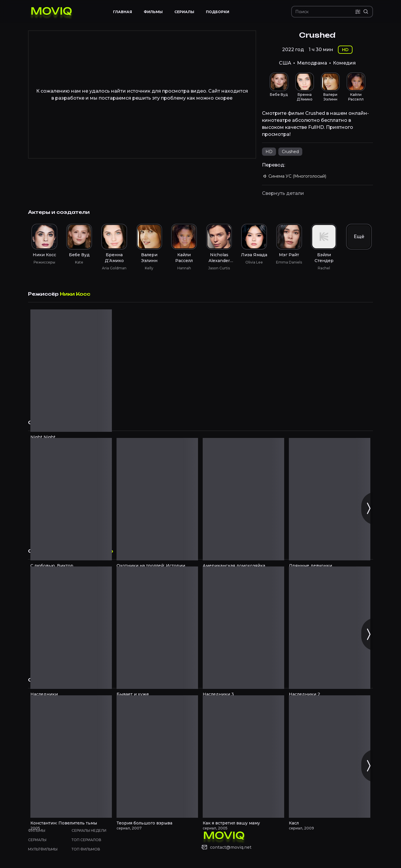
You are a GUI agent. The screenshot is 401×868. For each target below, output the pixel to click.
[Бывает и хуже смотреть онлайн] (157, 628)
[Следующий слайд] (368, 508)
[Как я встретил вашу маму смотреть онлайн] (243, 757)
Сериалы (37, 840)
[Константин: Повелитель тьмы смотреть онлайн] (71, 757)
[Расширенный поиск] (366, 12)
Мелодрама (312, 63)
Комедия (344, 63)
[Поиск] (325, 12)
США (285, 63)
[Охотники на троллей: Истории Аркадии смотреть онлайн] (157, 499)
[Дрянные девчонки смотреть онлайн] (330, 499)
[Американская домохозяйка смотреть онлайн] (243, 499)
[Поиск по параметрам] (358, 12)
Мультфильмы (43, 849)
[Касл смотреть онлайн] (330, 757)
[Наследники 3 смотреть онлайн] (243, 628)
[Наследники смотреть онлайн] (71, 628)
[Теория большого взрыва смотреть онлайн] (157, 757)
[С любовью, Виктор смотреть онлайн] (71, 499)
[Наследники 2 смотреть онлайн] (330, 628)
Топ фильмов (86, 849)
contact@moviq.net (231, 847)
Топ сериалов (86, 840)
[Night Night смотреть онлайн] (71, 371)
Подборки (218, 12)
